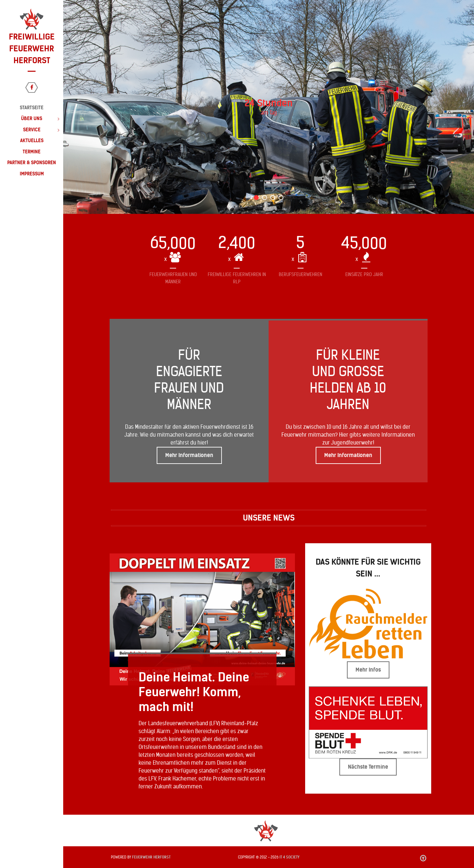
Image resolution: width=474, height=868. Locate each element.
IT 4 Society (290, 857)
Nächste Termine (368, 767)
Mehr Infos (368, 670)
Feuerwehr (151, 857)
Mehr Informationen (189, 455)
